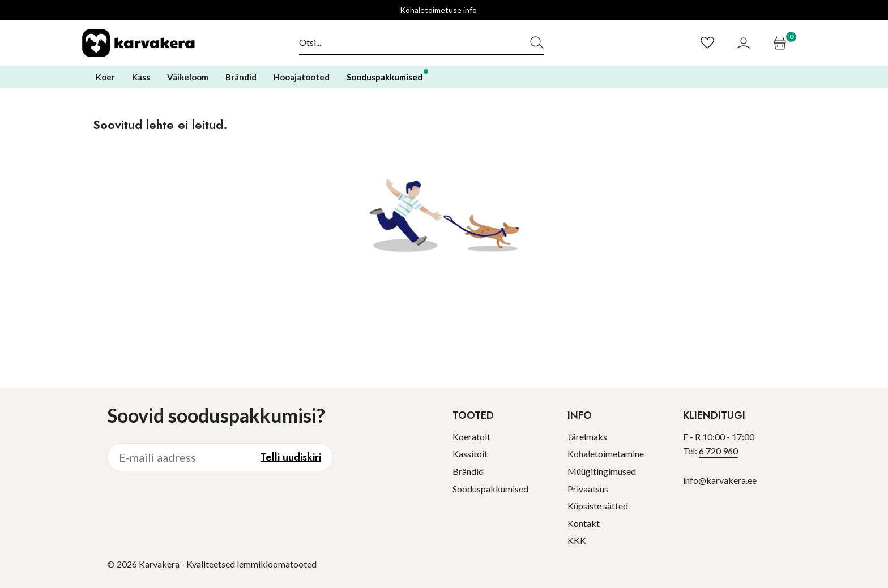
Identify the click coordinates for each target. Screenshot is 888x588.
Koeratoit (471, 437)
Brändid (468, 471)
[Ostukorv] (781, 43)
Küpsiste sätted (598, 506)
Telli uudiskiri (291, 457)
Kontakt (584, 523)
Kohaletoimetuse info (438, 10)
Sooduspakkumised (490, 489)
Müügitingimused (602, 471)
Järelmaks (587, 437)
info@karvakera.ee (720, 480)
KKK (577, 540)
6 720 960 (718, 451)
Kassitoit (470, 454)
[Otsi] (409, 42)
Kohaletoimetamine (606, 454)
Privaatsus (588, 489)
